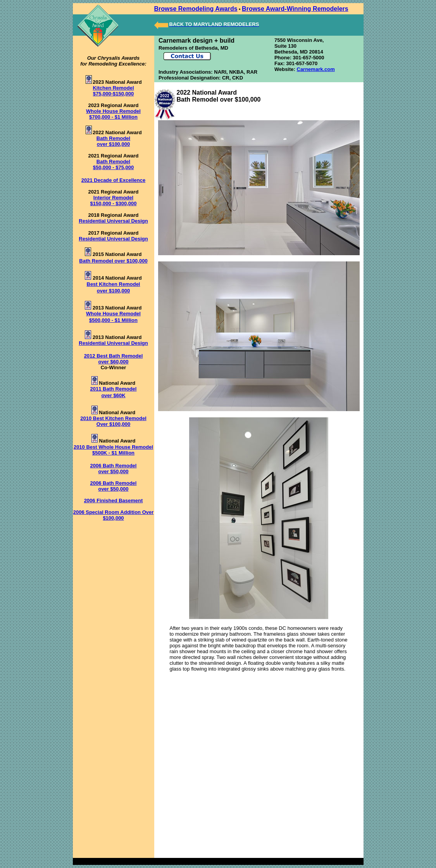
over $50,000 (113, 471)
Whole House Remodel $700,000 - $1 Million (113, 114)
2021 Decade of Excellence (114, 180)
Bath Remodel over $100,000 (113, 141)
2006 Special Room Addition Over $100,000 (114, 515)
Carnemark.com (316, 69)
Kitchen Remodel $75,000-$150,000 (113, 91)
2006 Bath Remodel (114, 466)
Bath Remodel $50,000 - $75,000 (114, 164)
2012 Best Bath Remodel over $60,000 (114, 359)
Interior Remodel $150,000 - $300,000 (114, 201)
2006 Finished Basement (114, 501)
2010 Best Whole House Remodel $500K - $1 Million (113, 450)
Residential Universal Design (113, 221)
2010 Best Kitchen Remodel (113, 418)
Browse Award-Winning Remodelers (295, 9)
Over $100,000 (113, 424)
